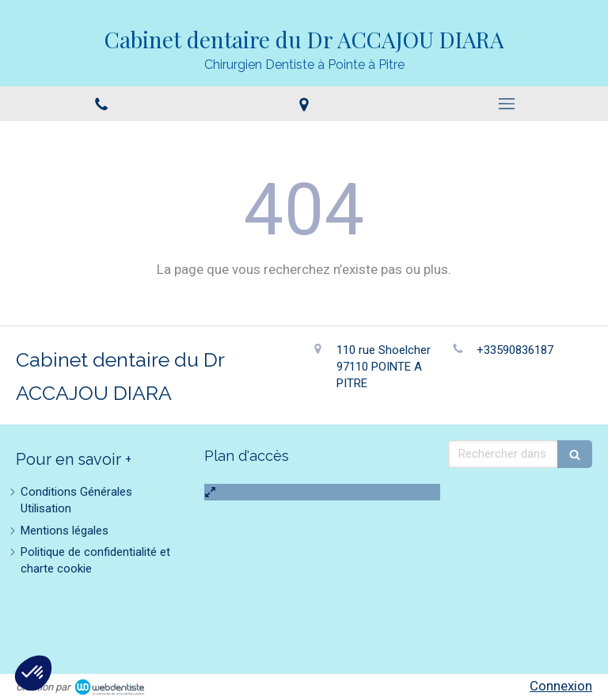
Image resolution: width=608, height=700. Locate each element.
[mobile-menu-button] (507, 104)
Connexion (561, 686)
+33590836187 (515, 350)
